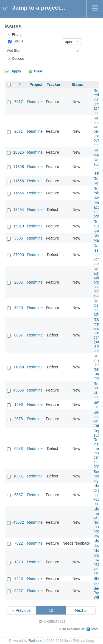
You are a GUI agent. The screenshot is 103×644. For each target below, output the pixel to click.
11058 (19, 367)
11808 (19, 167)
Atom (95, 629)
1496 (19, 404)
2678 (19, 419)
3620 (19, 308)
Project (36, 85)
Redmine (35, 102)
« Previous (21, 610)
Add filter (14, 51)
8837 (19, 335)
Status (18, 41)
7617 (19, 102)
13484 (19, 210)
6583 (19, 449)
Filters (16, 35)
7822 (19, 543)
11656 (19, 181)
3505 (19, 238)
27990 (19, 255)
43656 (19, 390)
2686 (19, 282)
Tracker (54, 85)
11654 (19, 193)
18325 (19, 152)
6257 (19, 591)
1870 (19, 562)
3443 (19, 578)
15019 (19, 226)
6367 (19, 495)
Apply (16, 71)
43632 (19, 522)
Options (18, 59)
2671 (19, 131)
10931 (19, 476)
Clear (38, 71)
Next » (81, 610)
